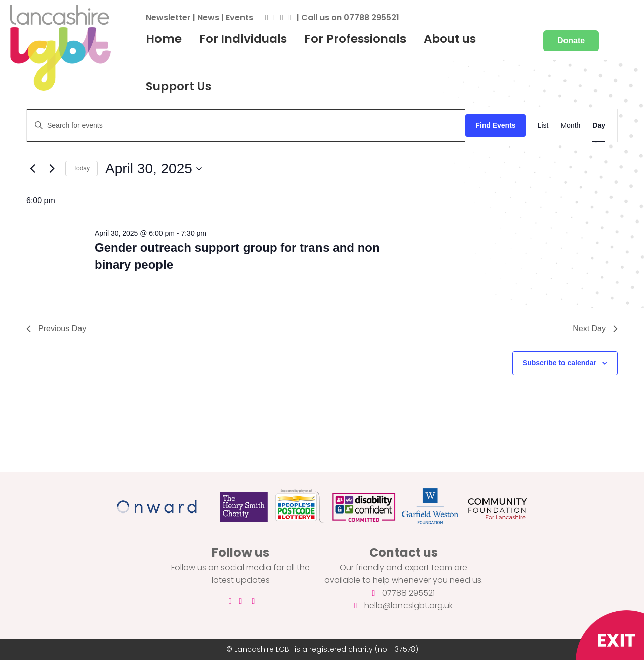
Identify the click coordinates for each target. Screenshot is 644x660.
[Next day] (52, 169)
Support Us (179, 86)
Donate (571, 41)
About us (450, 39)
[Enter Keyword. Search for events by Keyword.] (246, 126)
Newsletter (168, 17)
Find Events (495, 125)
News (208, 17)
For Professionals (355, 39)
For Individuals (243, 39)
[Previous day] (32, 169)
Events (239, 17)
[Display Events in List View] (543, 126)
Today (82, 168)
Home (164, 39)
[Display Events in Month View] (570, 126)
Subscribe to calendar (559, 363)
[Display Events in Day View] (599, 126)
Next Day (595, 328)
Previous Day (56, 328)
